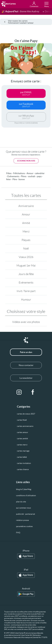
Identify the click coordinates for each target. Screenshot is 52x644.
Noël (26, 248)
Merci (26, 231)
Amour (26, 214)
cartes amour (23, 432)
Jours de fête (26, 274)
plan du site (21, 502)
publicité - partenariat (26, 514)
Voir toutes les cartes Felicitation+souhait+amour (19, 22)
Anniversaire (26, 206)
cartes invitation (24, 463)
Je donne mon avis (26, 161)
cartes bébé (22, 457)
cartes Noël (22, 420)
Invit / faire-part (26, 291)
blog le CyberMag (24, 489)
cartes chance (23, 469)
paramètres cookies (24, 526)
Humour (26, 300)
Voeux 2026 (26, 257)
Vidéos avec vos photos (26, 322)
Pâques (26, 240)
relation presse (22, 520)
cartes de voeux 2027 (26, 414)
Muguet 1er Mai (26, 266)
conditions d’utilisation (26, 495)
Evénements (26, 283)
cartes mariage (23, 451)
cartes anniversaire (25, 426)
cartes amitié (22, 438)
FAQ (18, 533)
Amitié (26, 223)
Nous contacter (26, 365)
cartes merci (22, 445)
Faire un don (26, 352)
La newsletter (26, 378)
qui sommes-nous (24, 508)
